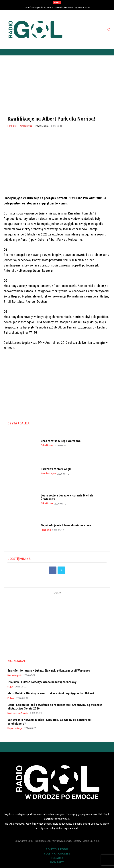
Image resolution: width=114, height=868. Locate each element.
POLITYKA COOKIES (57, 853)
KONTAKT (57, 862)
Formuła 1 (12, 126)
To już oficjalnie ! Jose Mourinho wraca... (67, 525)
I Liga (10, 687)
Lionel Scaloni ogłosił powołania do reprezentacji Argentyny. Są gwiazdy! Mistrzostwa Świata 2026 (55, 707)
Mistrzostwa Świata (18, 713)
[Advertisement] (57, 81)
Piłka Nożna (47, 445)
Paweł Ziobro (42, 126)
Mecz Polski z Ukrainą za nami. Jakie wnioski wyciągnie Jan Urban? (51, 693)
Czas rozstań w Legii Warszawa (61, 441)
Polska (11, 698)
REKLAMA (57, 858)
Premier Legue (48, 473)
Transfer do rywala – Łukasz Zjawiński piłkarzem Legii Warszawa (57, 8)
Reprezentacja (15, 728)
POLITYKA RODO (57, 849)
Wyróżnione (26, 126)
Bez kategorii (14, 675)
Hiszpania (46, 530)
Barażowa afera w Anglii (56, 469)
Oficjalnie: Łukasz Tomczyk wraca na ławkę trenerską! (42, 682)
